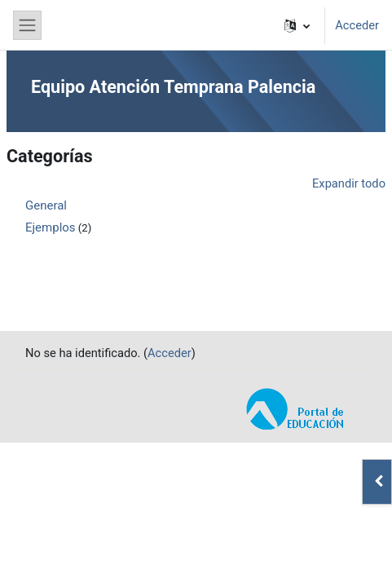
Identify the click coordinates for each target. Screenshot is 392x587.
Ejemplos (51, 227)
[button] (297, 25)
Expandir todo (349, 183)
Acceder (357, 25)
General (46, 205)
